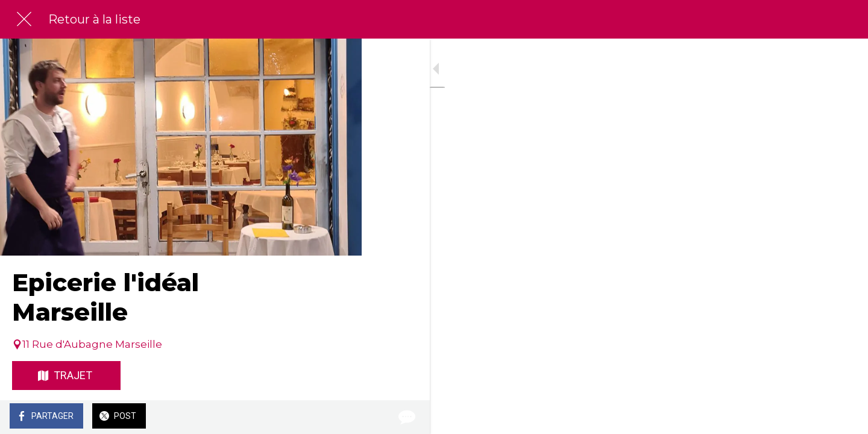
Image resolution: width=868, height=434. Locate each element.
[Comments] (338, 417)
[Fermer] (24, 19)
